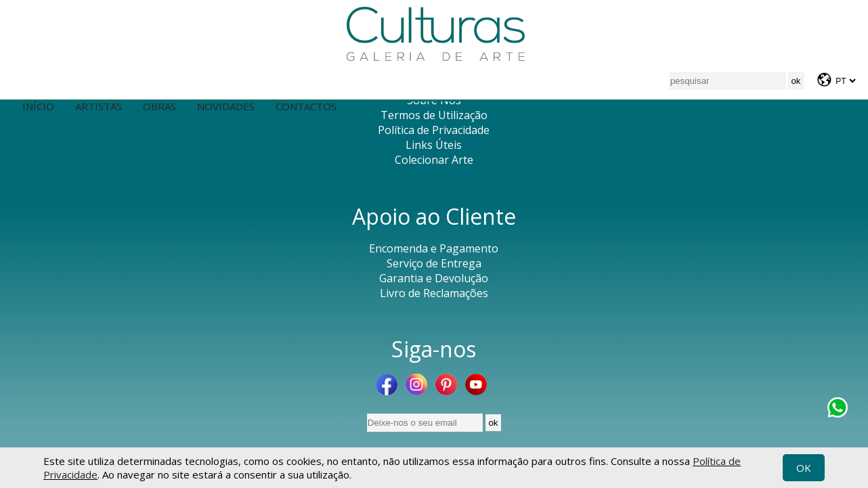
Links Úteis (434, 145)
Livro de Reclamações (434, 293)
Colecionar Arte (434, 160)
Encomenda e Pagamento (434, 248)
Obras (159, 106)
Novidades (226, 106)
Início (38, 106)
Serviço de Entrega (434, 263)
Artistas (99, 106)
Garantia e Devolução (434, 278)
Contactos (306, 106)
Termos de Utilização (434, 115)
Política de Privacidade (434, 130)
